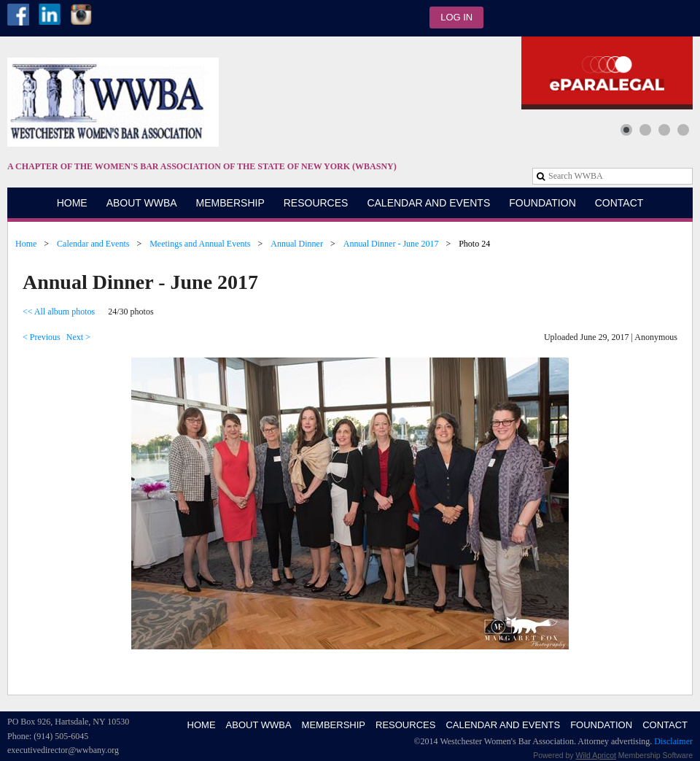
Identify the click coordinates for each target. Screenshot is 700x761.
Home (26, 244)
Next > (78, 337)
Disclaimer (673, 741)
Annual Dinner (297, 244)
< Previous (42, 337)
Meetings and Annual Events (200, 244)
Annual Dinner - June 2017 (391, 244)
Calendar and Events (93, 244)
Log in (456, 17)
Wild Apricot (596, 755)
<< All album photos (59, 312)
